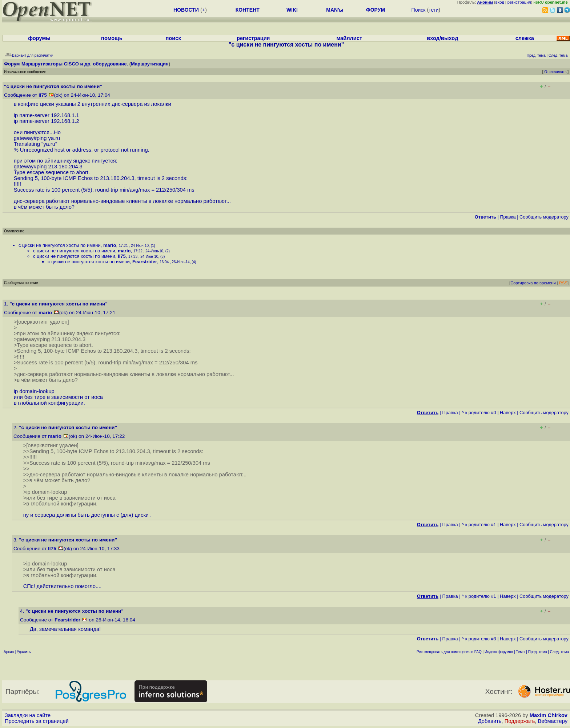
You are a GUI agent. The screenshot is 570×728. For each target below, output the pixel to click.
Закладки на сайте (28, 715)
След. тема (559, 652)
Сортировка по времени (533, 283)
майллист (349, 38)
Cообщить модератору (544, 217)
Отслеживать (555, 72)
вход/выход (442, 38)
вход (500, 2)
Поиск (419, 10)
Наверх (508, 413)
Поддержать (520, 721)
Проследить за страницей (37, 721)
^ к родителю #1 (479, 525)
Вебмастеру (553, 721)
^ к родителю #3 (479, 639)
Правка (508, 217)
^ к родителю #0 (479, 413)
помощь (112, 38)
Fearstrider (145, 262)
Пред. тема (538, 652)
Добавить (490, 721)
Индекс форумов (499, 652)
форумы (39, 38)
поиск (173, 38)
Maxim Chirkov (549, 715)
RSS (563, 283)
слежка (525, 38)
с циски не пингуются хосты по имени (60, 245)
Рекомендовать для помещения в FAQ (449, 652)
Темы (520, 652)
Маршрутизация (150, 64)
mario (110, 245)
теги (433, 10)
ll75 (43, 95)
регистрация (519, 2)
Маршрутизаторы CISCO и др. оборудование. (75, 64)
